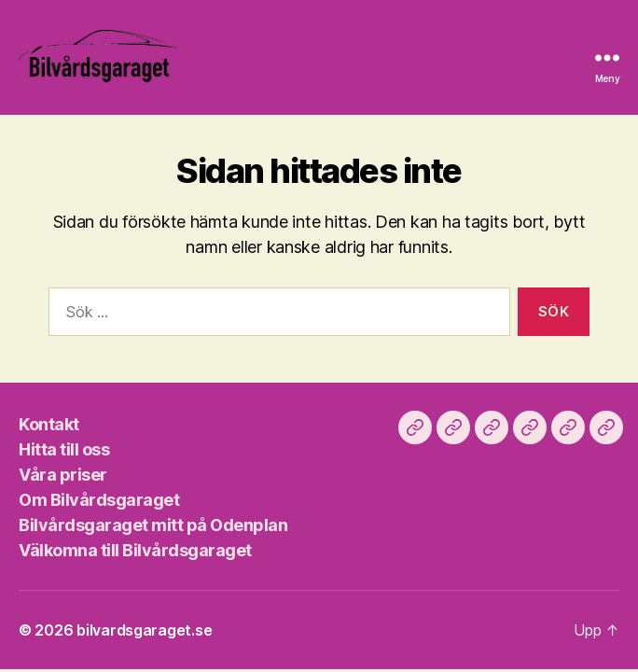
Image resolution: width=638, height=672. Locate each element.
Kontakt (49, 424)
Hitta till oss (64, 449)
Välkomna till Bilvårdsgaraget (135, 550)
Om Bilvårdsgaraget (99, 500)
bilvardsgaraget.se (144, 630)
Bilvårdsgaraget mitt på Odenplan (153, 525)
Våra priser (63, 475)
